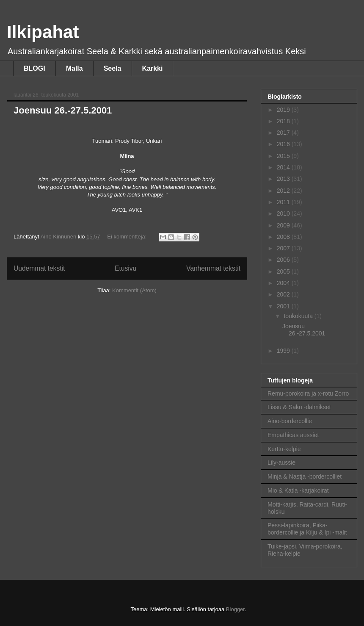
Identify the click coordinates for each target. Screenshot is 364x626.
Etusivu (125, 268)
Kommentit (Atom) (134, 290)
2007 (284, 248)
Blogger (235, 609)
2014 (284, 167)
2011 (284, 202)
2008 (284, 237)
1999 (284, 351)
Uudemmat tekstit (39, 268)
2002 (284, 294)
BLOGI (34, 68)
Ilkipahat (43, 32)
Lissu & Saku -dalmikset (299, 407)
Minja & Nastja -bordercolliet (305, 476)
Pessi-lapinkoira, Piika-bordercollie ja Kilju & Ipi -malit (307, 529)
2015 (284, 156)
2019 (284, 110)
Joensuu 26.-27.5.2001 (63, 110)
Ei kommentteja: (128, 237)
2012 (284, 191)
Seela (113, 68)
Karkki (153, 68)
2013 (284, 179)
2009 (284, 225)
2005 (284, 271)
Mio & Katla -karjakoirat (298, 490)
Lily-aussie (281, 463)
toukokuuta (299, 316)
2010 (284, 213)
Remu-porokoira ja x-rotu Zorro (308, 393)
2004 (284, 283)
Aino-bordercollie (290, 421)
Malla (74, 68)
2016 (284, 144)
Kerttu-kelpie (284, 449)
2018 (284, 121)
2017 (284, 133)
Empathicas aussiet (293, 435)
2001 (284, 306)
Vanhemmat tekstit (213, 268)
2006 (284, 260)
